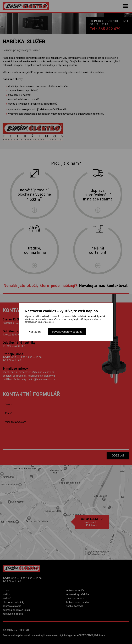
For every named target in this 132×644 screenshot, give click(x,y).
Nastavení (35, 332)
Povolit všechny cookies (67, 332)
